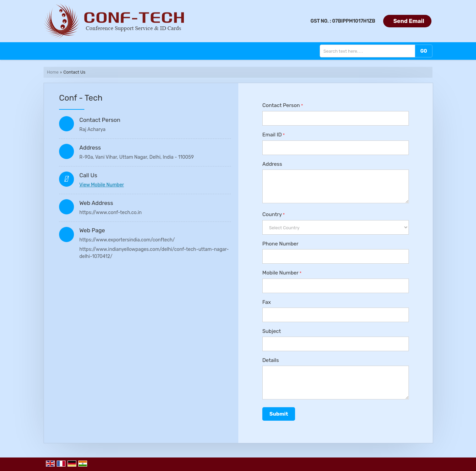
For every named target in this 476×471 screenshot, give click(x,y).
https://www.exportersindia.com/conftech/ (127, 240)
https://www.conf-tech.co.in (111, 213)
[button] (102, 185)
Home (53, 72)
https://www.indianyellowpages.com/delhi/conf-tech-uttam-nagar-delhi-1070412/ (154, 253)
